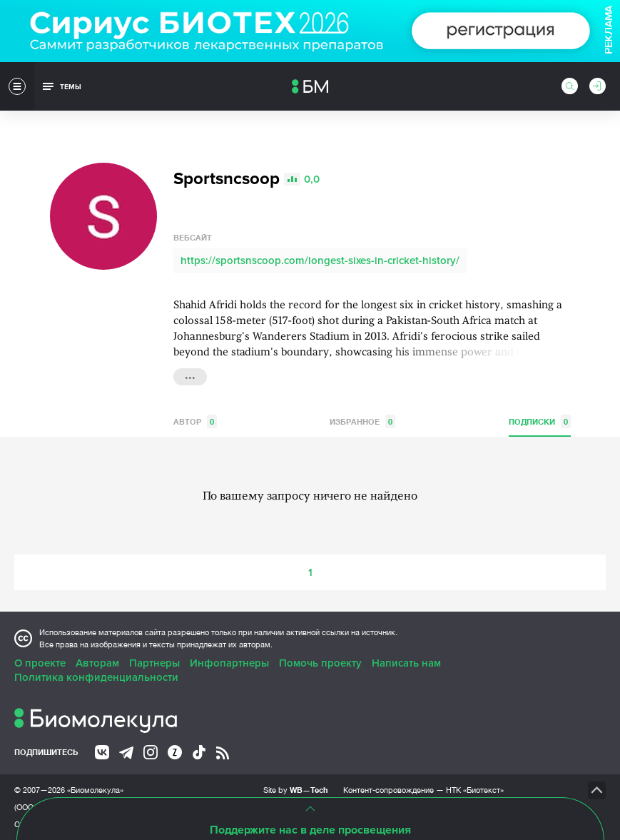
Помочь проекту (320, 663)
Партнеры (154, 663)
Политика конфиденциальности (96, 677)
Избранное (362, 421)
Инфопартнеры (229, 663)
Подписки (540, 421)
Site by (296, 790)
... (190, 375)
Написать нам (406, 663)
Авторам (97, 663)
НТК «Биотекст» (475, 790)
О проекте (40, 663)
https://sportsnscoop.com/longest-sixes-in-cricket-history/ (320, 260)
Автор (195, 421)
